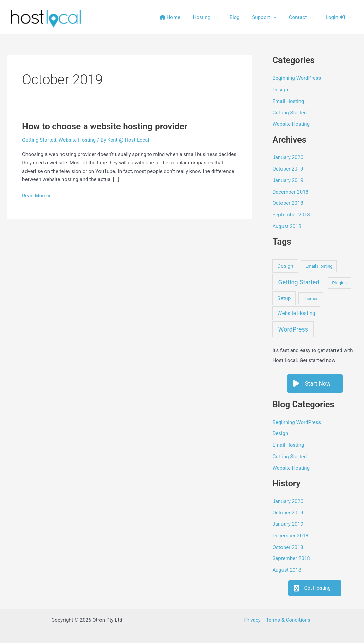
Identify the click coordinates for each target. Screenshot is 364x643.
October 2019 (288, 169)
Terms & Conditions (288, 620)
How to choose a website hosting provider (105, 126)
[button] (224, 17)
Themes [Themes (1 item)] (311, 298)
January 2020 (288, 157)
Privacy (252, 620)
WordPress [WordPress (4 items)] (293, 329)
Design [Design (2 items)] (285, 266)
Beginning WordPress (297, 78)
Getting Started (39, 140)
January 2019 (288, 180)
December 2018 (290, 192)
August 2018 (287, 226)
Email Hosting (288, 101)
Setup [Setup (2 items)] (284, 298)
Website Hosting (77, 140)
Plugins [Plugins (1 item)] (339, 283)
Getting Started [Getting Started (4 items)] (299, 282)
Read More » (36, 196)
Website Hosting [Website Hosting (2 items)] (296, 313)
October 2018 (288, 203)
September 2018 (291, 215)
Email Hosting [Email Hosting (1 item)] (319, 266)
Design (280, 90)
